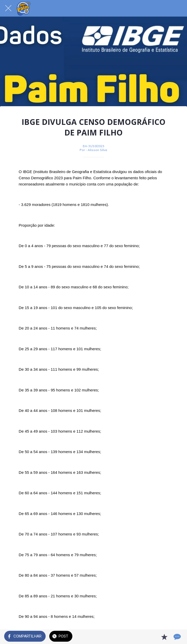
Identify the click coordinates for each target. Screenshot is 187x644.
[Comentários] (177, 637)
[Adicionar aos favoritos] (164, 637)
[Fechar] (8, 8)
